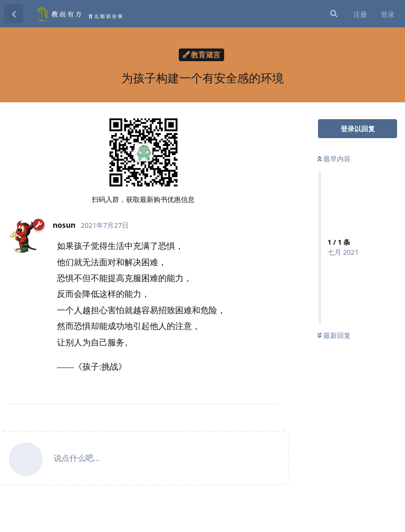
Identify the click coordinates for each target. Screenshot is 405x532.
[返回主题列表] (14, 14)
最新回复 (334, 335)
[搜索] (333, 14)
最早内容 (334, 159)
